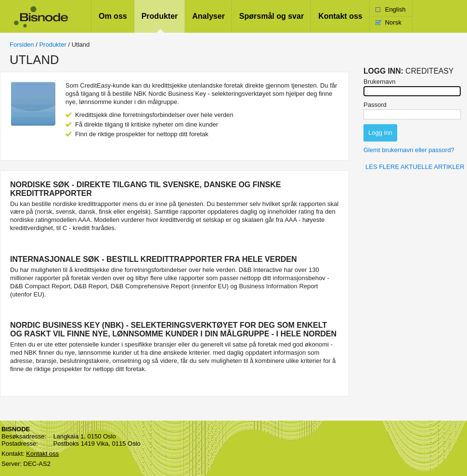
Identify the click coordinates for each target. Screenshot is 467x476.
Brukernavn (379, 82)
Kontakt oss (340, 16)
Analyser (208, 16)
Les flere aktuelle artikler (415, 167)
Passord (375, 105)
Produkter (160, 16)
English (396, 9)
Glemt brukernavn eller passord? (409, 150)
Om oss (113, 16)
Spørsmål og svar (272, 16)
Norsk (393, 22)
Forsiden (22, 45)
